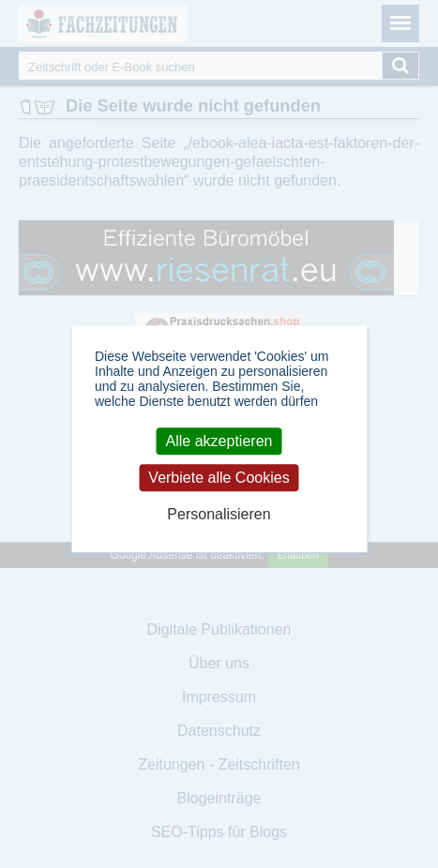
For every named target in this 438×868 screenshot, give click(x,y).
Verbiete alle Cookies (219, 478)
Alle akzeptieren (219, 441)
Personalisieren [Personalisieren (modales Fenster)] (219, 515)
